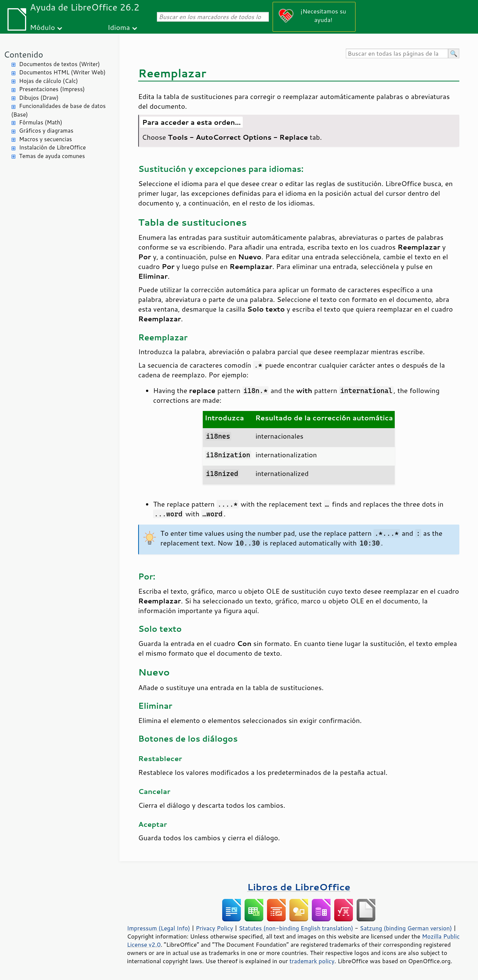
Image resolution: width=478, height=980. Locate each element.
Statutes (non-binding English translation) (296, 928)
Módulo (42, 27)
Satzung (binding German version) (406, 928)
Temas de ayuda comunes (52, 156)
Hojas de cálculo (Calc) (49, 81)
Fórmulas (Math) (41, 122)
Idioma (119, 27)
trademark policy (312, 961)
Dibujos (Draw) (39, 98)
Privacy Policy (214, 928)
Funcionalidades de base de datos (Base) (58, 110)
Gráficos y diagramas (46, 131)
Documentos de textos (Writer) (60, 64)
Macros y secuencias (46, 139)
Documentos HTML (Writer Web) (62, 72)
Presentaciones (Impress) (52, 89)
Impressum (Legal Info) (159, 928)
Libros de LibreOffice (299, 887)
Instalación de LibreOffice (52, 147)
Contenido (23, 54)
